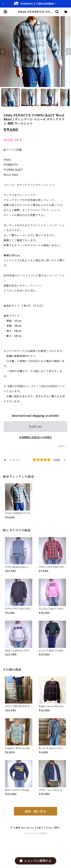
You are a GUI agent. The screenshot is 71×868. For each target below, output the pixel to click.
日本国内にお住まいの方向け (35, 437)
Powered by (36, 833)
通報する (63, 446)
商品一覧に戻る (35, 811)
